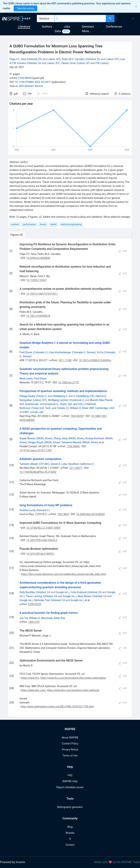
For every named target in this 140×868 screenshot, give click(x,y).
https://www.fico (30, 678)
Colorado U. (41, 352)
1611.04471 (76, 468)
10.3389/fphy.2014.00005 (90, 514)
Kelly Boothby (27, 592)
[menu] (128, 19)
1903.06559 (77, 416)
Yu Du (100, 352)
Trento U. (42, 396)
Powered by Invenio (13, 862)
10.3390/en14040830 (38, 258)
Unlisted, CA (43, 592)
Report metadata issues (70, 787)
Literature (24, 27)
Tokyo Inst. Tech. (42, 408)
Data (58, 31)
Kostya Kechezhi (95, 438)
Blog (70, 827)
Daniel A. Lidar (59, 464)
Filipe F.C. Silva (18, 59)
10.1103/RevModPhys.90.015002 (38, 472)
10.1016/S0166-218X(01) (40, 554)
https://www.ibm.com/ (33, 690)
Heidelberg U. (60, 396)
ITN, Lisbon (102, 63)
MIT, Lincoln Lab (34, 412)
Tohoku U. (62, 408)
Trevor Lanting (34, 596)
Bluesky (70, 833)
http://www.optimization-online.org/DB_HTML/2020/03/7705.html (57, 707)
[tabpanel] (70, 478)
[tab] (20, 235)
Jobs (67, 27)
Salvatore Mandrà (71, 442)
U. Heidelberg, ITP (83, 396)
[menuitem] (133, 19)
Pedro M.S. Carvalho (73, 59)
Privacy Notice (70, 750)
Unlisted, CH (35, 59)
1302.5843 (63, 514)
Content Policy (70, 744)
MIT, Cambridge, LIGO (102, 408)
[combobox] (80, 19)
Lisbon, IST (53, 59)
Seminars (88, 27)
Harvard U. (43, 510)
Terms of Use (70, 756)
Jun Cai (24, 618)
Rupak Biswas (27, 438)
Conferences (114, 27)
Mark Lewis (26, 378)
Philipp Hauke (27, 396)
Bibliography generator (70, 807)
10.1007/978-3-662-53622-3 (42, 540)
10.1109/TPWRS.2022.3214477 (33, 82)
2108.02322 (35, 604)
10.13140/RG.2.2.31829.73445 (43, 528)
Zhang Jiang (60, 438)
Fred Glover (26, 352)
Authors (47, 27)
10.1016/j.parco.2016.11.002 (36, 450)
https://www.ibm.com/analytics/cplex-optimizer (73, 690)
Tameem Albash (29, 464)
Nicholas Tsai (42, 600)
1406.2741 (34, 622)
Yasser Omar (69, 63)
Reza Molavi (84, 596)
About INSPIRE (70, 738)
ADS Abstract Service (31, 86)
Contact (70, 845)
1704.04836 (73, 446)
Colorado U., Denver (84, 352)
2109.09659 (25, 78)
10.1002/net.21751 (69, 382)
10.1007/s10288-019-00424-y (95, 360)
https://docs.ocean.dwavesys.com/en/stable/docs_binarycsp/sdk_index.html (63, 574)
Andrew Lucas (28, 510)
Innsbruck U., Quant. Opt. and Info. (64, 404)
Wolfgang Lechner (58, 400)
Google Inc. (62, 592)
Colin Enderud (78, 592)
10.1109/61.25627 (36, 280)
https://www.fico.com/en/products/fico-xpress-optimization (73, 678)
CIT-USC (44, 464)
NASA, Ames (44, 438)
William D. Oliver (79, 408)
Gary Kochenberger (60, 352)
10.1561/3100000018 (38, 316)
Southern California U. (81, 464)
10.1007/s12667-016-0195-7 (42, 294)
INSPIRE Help (70, 781)
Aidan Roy (59, 618)
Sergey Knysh (36, 442)
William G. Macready (41, 618)
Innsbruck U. (77, 400)
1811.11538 (65, 360)
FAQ (70, 775)
